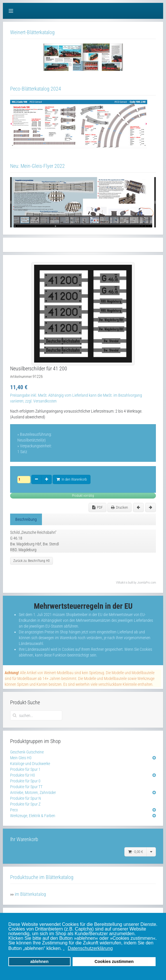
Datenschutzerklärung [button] (90, 948)
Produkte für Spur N (26, 798)
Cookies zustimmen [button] (114, 961)
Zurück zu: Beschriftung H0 (32, 561)
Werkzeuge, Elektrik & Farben (33, 816)
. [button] (64, 948)
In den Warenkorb (72, 479)
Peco (14, 810)
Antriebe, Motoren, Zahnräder (33, 793)
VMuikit (120, 583)
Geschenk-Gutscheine (27, 752)
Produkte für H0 (23, 775)
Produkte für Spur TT (26, 787)
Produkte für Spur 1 (25, 769)
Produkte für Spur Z (25, 804)
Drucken (119, 507)
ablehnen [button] (39, 961)
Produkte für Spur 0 (25, 781)
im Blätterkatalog (30, 894)
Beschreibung (26, 519)
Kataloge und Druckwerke (30, 764)
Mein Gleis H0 (21, 758)
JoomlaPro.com (146, 583)
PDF (97, 507)
